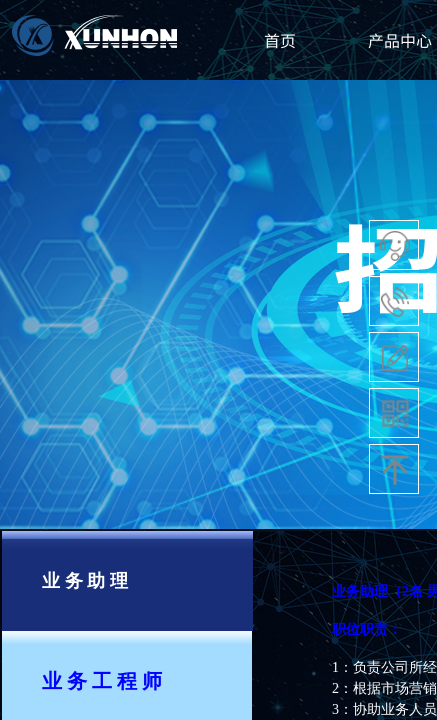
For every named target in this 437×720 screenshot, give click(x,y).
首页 (280, 40)
